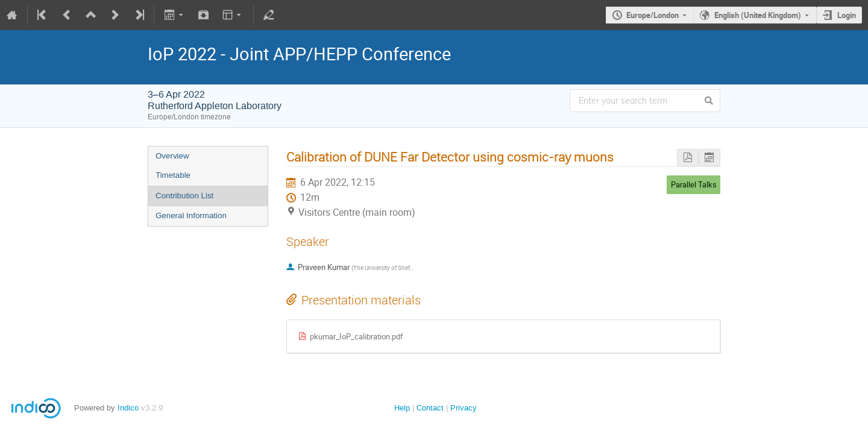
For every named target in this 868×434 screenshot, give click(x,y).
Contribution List (184, 196)
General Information (191, 215)
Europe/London (653, 15)
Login (847, 15)
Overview (172, 156)
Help (402, 408)
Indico (128, 408)
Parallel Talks (694, 184)
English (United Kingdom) (758, 15)
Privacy (464, 408)
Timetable (173, 175)
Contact (430, 408)
